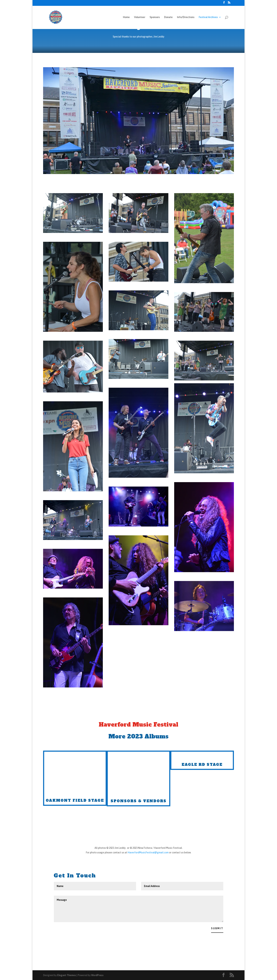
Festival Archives (208, 17)
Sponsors (155, 17)
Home (126, 17)
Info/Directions (186, 17)
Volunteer (140, 17)
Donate (168, 17)
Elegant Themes (67, 975)
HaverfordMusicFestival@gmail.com (148, 852)
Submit (217, 928)
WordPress (97, 975)
